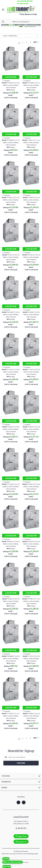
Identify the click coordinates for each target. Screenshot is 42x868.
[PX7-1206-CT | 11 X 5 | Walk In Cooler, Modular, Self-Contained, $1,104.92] (11, 460)
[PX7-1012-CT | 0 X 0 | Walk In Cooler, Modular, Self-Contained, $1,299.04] (11, 345)
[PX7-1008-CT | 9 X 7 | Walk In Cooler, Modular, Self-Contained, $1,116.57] (31, 59)
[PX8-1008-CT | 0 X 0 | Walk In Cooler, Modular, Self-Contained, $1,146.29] (11, 288)
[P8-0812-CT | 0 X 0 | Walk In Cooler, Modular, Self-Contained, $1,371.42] (31, 403)
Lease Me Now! (11, 77)
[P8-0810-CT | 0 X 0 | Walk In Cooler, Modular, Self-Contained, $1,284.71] (11, 403)
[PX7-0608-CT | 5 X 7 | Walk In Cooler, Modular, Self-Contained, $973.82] (11, 116)
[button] (21, 26)
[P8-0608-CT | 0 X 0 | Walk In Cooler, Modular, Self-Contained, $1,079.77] (31, 689)
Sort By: (5, 36)
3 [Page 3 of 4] (26, 42)
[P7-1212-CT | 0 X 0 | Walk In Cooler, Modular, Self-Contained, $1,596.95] (31, 632)
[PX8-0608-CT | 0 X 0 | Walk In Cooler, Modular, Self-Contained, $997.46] (11, 632)
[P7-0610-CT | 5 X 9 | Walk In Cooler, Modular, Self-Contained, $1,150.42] (31, 173)
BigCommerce (24, 862)
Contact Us (21, 842)
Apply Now (21, 836)
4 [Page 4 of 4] (30, 42)
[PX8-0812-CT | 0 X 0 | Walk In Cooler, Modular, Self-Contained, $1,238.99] (11, 517)
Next (36, 42)
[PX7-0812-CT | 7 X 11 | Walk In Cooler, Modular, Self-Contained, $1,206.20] (31, 575)
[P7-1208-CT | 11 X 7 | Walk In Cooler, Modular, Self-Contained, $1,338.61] (11, 689)
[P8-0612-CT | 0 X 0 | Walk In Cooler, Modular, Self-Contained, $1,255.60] (11, 575)
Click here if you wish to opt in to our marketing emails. (20, 854)
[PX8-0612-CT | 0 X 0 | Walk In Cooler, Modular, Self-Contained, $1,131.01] (31, 460)
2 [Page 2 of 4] (23, 42)
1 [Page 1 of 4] (19, 42)
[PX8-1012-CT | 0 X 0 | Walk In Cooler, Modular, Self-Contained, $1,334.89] (31, 231)
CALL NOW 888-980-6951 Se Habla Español (25, 2)
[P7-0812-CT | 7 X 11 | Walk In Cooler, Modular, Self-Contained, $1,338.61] (31, 116)
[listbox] (24, 36)
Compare (6, 81)
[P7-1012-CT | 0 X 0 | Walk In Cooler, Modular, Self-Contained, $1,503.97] (31, 345)
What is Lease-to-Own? (12, 862)
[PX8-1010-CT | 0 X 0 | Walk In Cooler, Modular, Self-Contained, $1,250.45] (31, 517)
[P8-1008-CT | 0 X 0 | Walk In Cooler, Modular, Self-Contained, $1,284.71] (31, 288)
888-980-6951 (22, 828)
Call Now (6, 859)
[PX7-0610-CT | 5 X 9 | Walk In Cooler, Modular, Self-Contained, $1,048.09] (11, 59)
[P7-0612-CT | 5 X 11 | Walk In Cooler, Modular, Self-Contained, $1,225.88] (11, 173)
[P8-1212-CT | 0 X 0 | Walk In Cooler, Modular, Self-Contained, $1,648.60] (11, 231)
